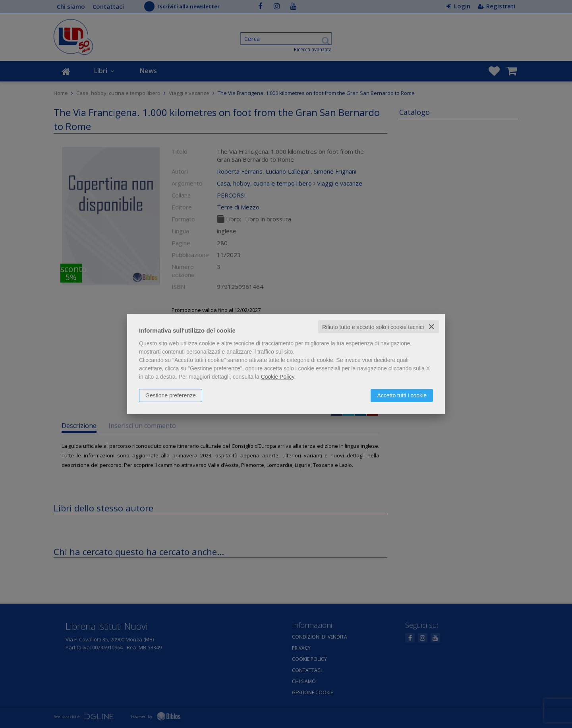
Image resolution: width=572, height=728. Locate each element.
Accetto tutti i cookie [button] (402, 395)
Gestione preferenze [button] (171, 395)
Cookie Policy (278, 376)
